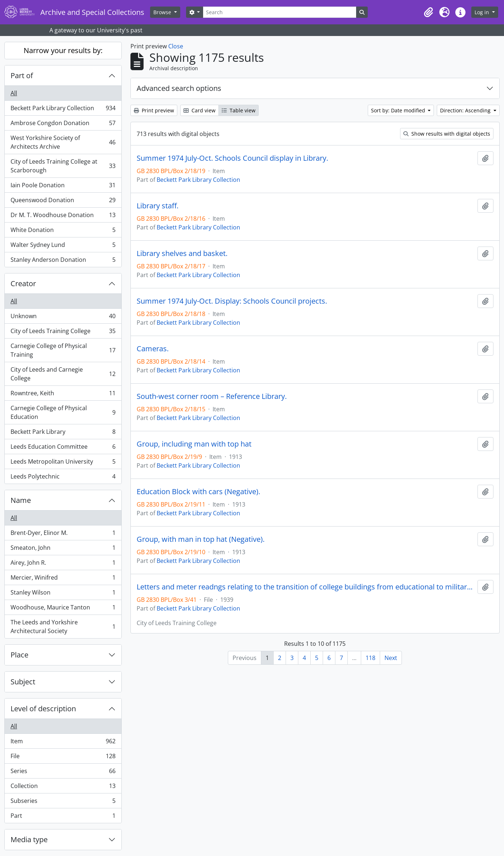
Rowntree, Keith (63, 395)
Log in (483, 12)
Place (19, 655)
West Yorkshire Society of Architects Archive (63, 142)
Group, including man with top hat (194, 444)
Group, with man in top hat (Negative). (201, 539)
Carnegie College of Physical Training (63, 350)
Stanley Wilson (63, 594)
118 (370, 658)
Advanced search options (179, 88)
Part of (22, 75)
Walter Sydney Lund (63, 246)
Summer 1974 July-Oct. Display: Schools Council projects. (232, 301)
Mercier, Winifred (63, 579)
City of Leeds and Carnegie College (63, 374)
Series (63, 773)
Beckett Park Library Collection (63, 110)
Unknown (63, 318)
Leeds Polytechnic (63, 478)
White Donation (63, 231)
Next (391, 658)
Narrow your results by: (63, 50)
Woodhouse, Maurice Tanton (63, 609)
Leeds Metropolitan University (63, 463)
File (63, 758)
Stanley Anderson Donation (63, 261)
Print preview (154, 110)
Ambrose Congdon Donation (63, 125)
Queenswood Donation (63, 202)
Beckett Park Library (63, 433)
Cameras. (153, 349)
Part (63, 817)
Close (176, 46)
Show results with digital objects (447, 134)
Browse (163, 12)
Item (63, 743)
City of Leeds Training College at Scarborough (63, 166)
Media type (29, 839)
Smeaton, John (63, 549)
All (14, 93)
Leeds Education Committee (63, 448)
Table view (239, 110)
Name (21, 500)
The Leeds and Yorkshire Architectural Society (63, 627)
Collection (63, 787)
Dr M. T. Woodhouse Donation (63, 217)
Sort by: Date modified (399, 110)
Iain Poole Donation (63, 187)
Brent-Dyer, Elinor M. (63, 534)
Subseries (63, 802)
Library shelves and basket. (182, 253)
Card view (199, 110)
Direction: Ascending (466, 110)
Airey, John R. (63, 564)
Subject (23, 682)
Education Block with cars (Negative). (198, 492)
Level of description (43, 709)
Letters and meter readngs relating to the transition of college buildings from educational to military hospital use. (306, 587)
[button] (428, 12)
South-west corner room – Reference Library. (212, 396)
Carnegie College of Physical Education (63, 412)
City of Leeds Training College (63, 333)
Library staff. (158, 206)
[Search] (279, 12)
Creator (23, 283)
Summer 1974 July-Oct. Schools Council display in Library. (232, 158)
